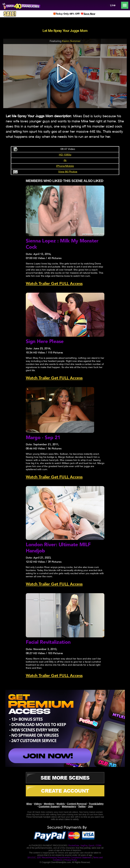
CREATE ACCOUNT (65, 790)
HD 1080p (65, 155)
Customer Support (49, 806)
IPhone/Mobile (65, 166)
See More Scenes (65, 777)
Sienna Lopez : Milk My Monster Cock (63, 244)
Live (111, 5)
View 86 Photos (68, 172)
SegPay (84, 845)
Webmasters (69, 806)
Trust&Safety (96, 803)
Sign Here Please (45, 341)
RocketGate (74, 845)
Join (90, 806)
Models (61, 803)
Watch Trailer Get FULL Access (54, 283)
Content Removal (77, 803)
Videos (38, 803)
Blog (29, 803)
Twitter (82, 806)
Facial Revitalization (48, 642)
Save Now (89, 14)
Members (49, 803)
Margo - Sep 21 (43, 437)
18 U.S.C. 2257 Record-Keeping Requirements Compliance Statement (59, 857)
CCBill (98, 845)
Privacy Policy (71, 859)
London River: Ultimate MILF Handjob (59, 547)
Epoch (91, 845)
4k (65, 161)
